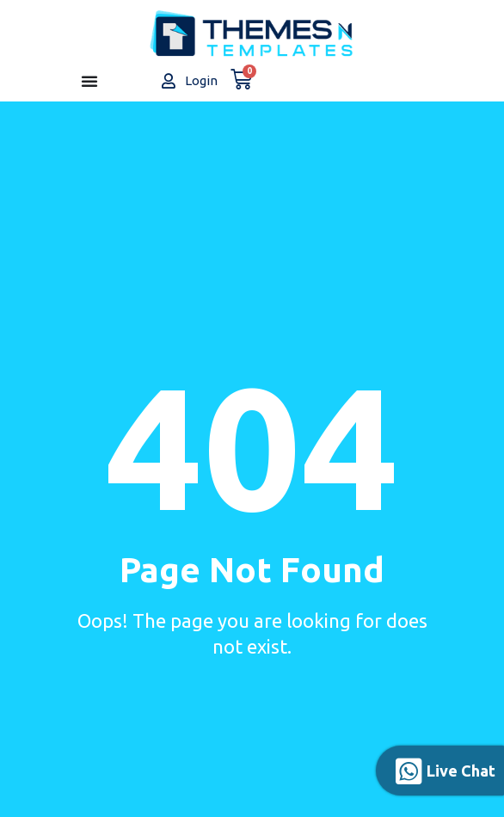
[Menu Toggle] (89, 81)
